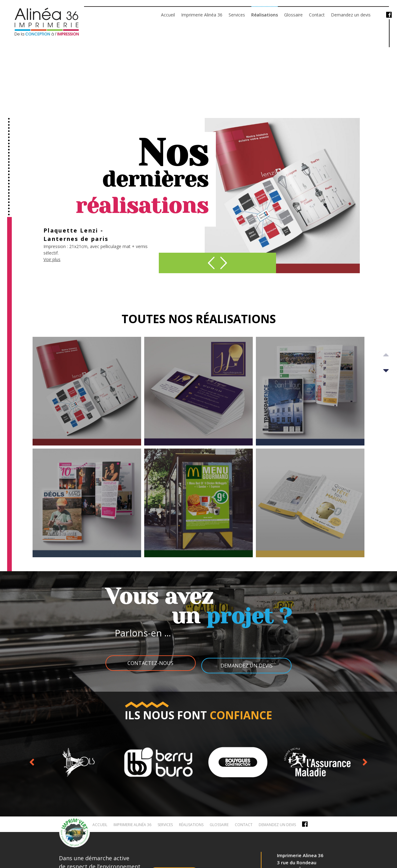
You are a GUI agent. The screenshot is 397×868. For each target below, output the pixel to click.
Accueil (168, 15)
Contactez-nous (147, 663)
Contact (317, 15)
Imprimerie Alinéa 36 (202, 15)
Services (237, 15)
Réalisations (265, 15)
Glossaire (293, 15)
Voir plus (52, 264)
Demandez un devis (351, 15)
